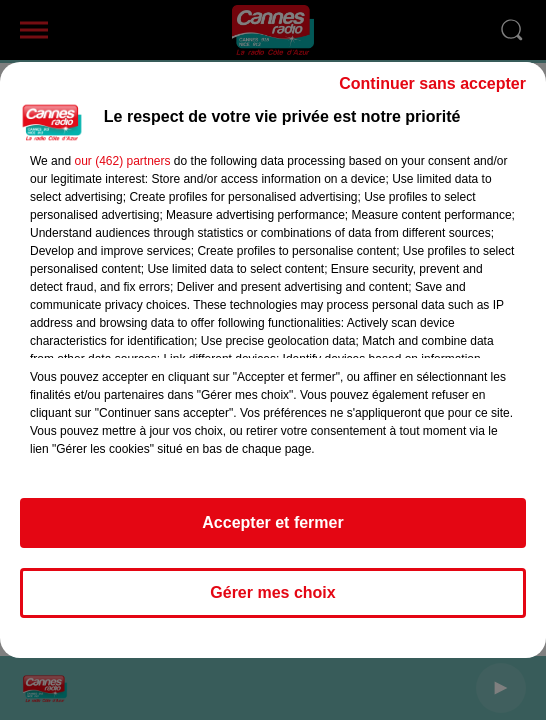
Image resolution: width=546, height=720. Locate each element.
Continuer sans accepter (432, 83)
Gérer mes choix (272, 592)
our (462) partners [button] (122, 161)
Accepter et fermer (272, 522)
